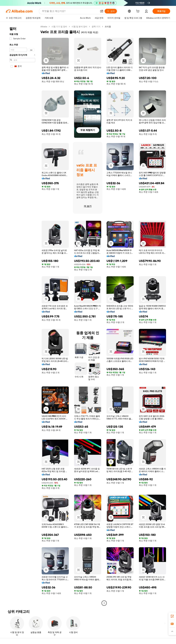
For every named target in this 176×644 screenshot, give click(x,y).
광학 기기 (96, 27)
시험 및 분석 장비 (79, 27)
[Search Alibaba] (70, 11)
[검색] (111, 11)
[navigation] (22, 315)
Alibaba (44, 27)
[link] (172, 616)
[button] (102, 11)
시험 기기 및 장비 (59, 27)
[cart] (138, 12)
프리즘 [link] (108, 27)
